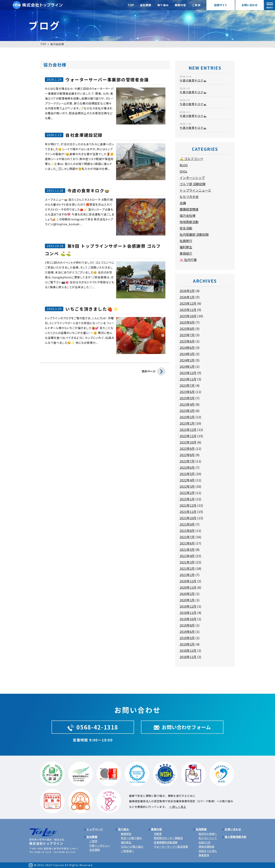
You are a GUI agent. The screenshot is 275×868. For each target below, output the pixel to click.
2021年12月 (188, 505)
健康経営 (126, 834)
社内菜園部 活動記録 (194, 234)
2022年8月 (187, 455)
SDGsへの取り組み (132, 847)
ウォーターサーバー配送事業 (171, 847)
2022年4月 (187, 480)
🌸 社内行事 (188, 260)
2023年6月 (187, 392)
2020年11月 (188, 587)
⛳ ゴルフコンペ (191, 159)
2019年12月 (188, 606)
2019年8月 (187, 625)
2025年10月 (188, 316)
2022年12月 (188, 430)
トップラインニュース (195, 190)
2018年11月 (188, 657)
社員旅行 (186, 241)
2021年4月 (187, 556)
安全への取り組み (131, 838)
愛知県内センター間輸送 (168, 838)
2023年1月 (187, 423)
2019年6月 (187, 631)
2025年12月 (188, 303)
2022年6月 (187, 467)
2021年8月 (187, 531)
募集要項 (204, 855)
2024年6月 (187, 347)
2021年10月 (188, 518)
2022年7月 (187, 461)
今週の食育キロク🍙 (193, 80)
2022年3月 (187, 486)
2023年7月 (187, 385)
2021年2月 (187, 568)
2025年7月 (187, 335)
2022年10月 (188, 442)
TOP (131, 5)
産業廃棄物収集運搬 (166, 842)
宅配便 (158, 834)
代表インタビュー (100, 845)
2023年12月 (188, 373)
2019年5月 (187, 638)
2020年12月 (188, 581)
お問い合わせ (250, 5)
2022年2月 (187, 493)
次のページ (153, 372)
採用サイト (221, 5)
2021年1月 (187, 575)
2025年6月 (187, 341)
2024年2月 (187, 360)
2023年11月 (188, 379)
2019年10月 (188, 619)
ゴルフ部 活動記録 (193, 184)
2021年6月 (187, 543)
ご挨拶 (196, 5)
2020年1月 (187, 600)
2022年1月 (187, 499)
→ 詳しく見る (177, 807)
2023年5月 (187, 398)
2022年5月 (187, 474)
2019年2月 (187, 644)
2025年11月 (188, 310)
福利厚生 (186, 247)
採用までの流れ (208, 851)
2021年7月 (187, 537)
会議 (183, 203)
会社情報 (95, 850)
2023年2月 (187, 417)
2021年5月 (187, 549)
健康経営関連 (189, 209)
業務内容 (180, 5)
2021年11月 (188, 512)
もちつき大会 (189, 197)
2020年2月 (187, 594)
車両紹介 (186, 253)
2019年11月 (188, 613)
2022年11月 (188, 436)
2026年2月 (187, 291)
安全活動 (186, 228)
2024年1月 (187, 366)
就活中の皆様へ (208, 834)
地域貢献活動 (189, 222)
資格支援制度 (206, 847)
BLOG (184, 165)
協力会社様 (187, 215)
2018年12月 (188, 650)
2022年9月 (187, 448)
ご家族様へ (127, 851)
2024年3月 (187, 354)
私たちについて (208, 838)
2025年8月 (187, 329)
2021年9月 (187, 524)
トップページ (95, 829)
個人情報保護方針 (236, 837)
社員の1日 (204, 842)
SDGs (183, 171)
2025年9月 (187, 322)
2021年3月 (187, 562)
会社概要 (146, 5)
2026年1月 (187, 297)
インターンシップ (192, 178)
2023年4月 (187, 404)
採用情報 (201, 829)
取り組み (163, 5)
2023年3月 (187, 411)
